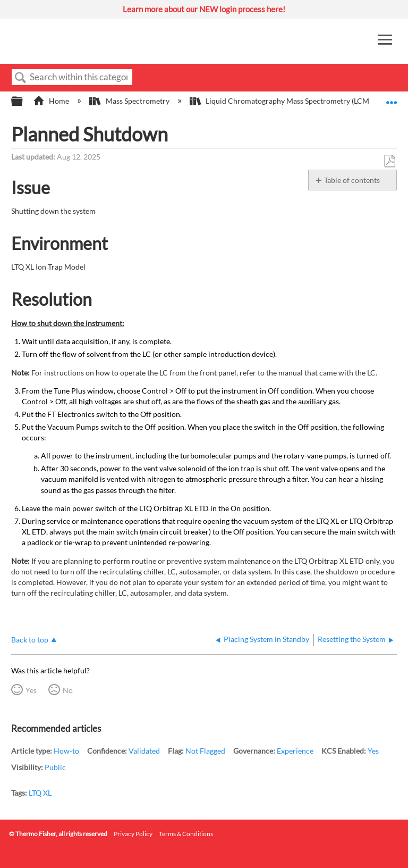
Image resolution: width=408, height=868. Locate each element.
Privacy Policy (133, 834)
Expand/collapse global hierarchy (24, 102)
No (68, 690)
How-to (66, 751)
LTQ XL (40, 793)
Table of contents (352, 180)
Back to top (30, 640)
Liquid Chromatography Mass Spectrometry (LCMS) (283, 101)
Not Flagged (205, 751)
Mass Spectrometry (130, 101)
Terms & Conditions (186, 834)
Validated (144, 751)
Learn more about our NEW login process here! (204, 9)
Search (21, 78)
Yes (31, 690)
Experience (295, 751)
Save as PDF (389, 161)
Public (55, 767)
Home (52, 101)
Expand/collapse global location (392, 98)
